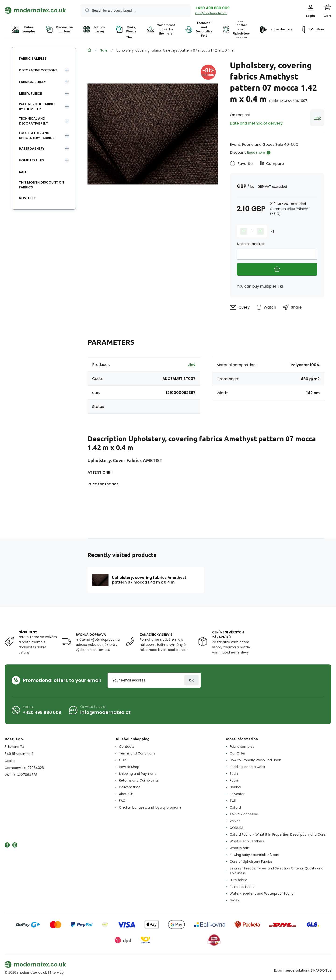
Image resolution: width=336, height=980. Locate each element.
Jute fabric (238, 880)
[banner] (37, 10)
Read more (256, 153)
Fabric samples (33, 59)
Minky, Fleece (30, 94)
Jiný (317, 118)
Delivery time (130, 787)
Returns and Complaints (139, 780)
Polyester (237, 794)
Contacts (127, 747)
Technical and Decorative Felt (33, 121)
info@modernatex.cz (211, 13)
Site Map (57, 973)
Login (191, 680)
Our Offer (238, 753)
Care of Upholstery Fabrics (251, 862)
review (235, 900)
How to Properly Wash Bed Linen (255, 760)
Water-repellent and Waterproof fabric (262, 893)
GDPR (123, 760)
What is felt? (240, 848)
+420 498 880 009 (212, 8)
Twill (233, 801)
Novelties (28, 198)
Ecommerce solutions (292, 970)
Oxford (235, 807)
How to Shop (129, 767)
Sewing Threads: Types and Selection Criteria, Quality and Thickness (276, 871)
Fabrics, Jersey (32, 82)
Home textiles (31, 160)
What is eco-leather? (247, 841)
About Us (126, 794)
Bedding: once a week (247, 767)
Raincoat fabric (242, 887)
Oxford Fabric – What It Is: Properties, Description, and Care (278, 834)
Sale (104, 50)
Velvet (235, 821)
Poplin (234, 780)
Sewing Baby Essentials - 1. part (255, 855)
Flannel (235, 787)
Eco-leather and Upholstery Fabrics (37, 135)
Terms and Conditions (137, 753)
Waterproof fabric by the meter (37, 106)
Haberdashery (32, 149)
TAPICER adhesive (244, 814)
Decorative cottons (38, 70)
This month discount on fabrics (41, 185)
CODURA (236, 828)
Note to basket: (251, 244)
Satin (234, 774)
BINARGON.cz (321, 970)
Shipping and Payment (137, 774)
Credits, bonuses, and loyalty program (150, 807)
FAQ (122, 801)
